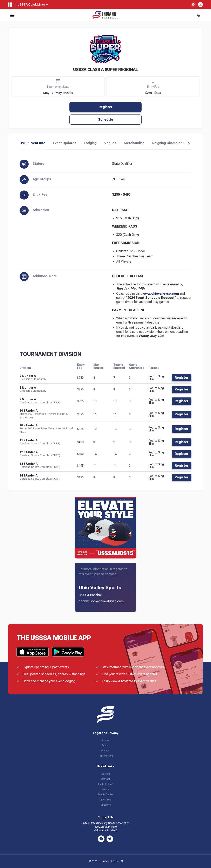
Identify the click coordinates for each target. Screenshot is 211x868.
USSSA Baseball (91, 595)
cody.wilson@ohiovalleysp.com (101, 601)
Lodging (90, 143)
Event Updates (65, 143)
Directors (106, 805)
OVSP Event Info (32, 143)
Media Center (106, 794)
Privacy (105, 751)
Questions (106, 800)
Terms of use (105, 756)
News (105, 789)
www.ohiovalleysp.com (161, 294)
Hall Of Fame (106, 784)
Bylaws (106, 745)
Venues (110, 143)
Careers (106, 774)
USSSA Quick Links (31, 5)
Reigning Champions (168, 143)
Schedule (106, 120)
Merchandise (134, 143)
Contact (105, 779)
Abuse (105, 740)
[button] (189, 143)
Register (105, 107)
